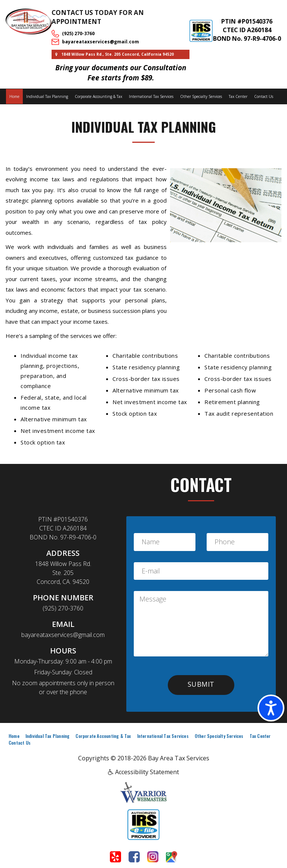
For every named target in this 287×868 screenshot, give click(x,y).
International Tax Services (151, 96)
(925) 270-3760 (78, 33)
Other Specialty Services (201, 96)
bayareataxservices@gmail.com (101, 42)
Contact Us (264, 96)
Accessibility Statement (143, 772)
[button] (201, 685)
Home (14, 96)
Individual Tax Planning (47, 96)
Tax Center (238, 96)
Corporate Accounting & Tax (98, 96)
